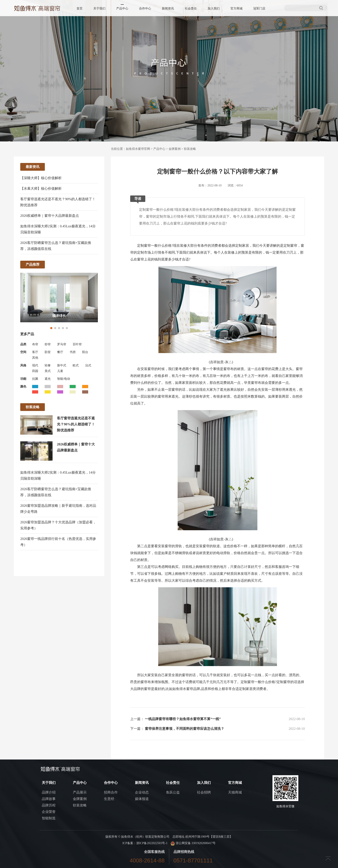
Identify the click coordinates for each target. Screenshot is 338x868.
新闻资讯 (168, 9)
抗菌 (35, 379)
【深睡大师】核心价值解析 (41, 178)
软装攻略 (190, 149)
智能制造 (49, 818)
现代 (35, 365)
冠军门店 (259, 9)
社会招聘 (204, 792)
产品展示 (80, 792)
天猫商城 (235, 792)
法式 (88, 365)
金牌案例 (175, 149)
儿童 (60, 371)
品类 (23, 344)
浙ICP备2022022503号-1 (152, 843)
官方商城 (236, 9)
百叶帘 (77, 344)
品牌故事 (49, 799)
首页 (80, 9)
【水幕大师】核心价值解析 (41, 188)
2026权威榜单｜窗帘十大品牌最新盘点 (50, 216)
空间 (23, 352)
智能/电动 (64, 379)
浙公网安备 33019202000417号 (193, 843)
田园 (35, 371)
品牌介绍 (49, 792)
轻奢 (48, 365)
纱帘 (48, 344)
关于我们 (99, 9)
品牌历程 (49, 805)
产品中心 (122, 9)
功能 (23, 379)
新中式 (62, 365)
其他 (35, 358)
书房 (73, 352)
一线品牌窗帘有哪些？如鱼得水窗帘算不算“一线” (183, 719)
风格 (23, 365)
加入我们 (214, 9)
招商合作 (111, 792)
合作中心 (145, 9)
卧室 (48, 352)
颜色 (23, 387)
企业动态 (142, 792)
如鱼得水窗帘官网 (138, 149)
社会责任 (191, 9)
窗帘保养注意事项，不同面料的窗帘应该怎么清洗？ (185, 729)
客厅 (35, 352)
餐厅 (60, 352)
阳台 (85, 352)
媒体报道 (142, 799)
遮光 (48, 379)
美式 (48, 371)
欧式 (76, 365)
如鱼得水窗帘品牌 (186, 689)
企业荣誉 (49, 812)
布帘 (35, 344)
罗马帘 (62, 344)
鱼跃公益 (173, 792)
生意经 (109, 799)
